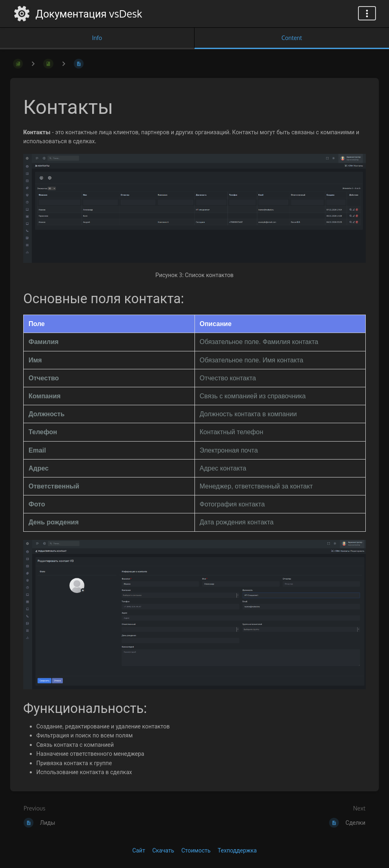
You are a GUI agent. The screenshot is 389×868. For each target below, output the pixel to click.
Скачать (163, 850)
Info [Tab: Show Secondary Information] (97, 38)
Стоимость (196, 850)
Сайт (139, 850)
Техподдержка (237, 850)
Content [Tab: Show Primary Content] (292, 38)
